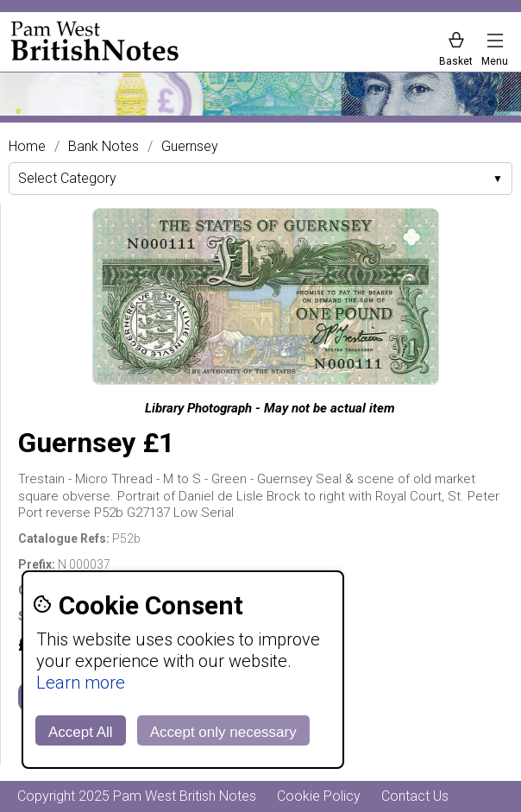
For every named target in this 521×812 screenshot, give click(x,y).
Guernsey (190, 147)
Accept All (81, 732)
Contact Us (415, 796)
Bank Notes (104, 147)
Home (27, 147)
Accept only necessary (223, 732)
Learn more (81, 683)
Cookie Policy (319, 796)
